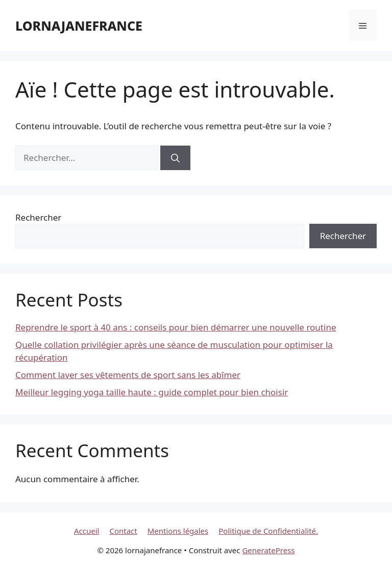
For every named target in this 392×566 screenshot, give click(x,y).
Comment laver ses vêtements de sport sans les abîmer (128, 375)
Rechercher (38, 217)
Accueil (87, 531)
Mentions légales (178, 531)
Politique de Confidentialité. (268, 531)
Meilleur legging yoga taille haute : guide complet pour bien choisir (152, 392)
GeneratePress (268, 550)
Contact (123, 531)
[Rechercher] (175, 158)
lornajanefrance (79, 26)
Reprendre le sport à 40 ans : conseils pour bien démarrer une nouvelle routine (176, 327)
